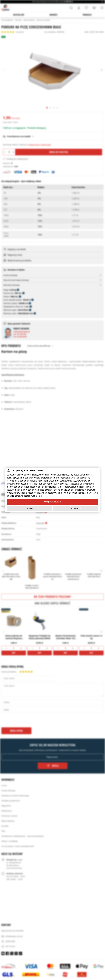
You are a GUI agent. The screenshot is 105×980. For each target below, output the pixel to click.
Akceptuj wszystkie (53, 502)
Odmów (29, 509)
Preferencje (76, 509)
